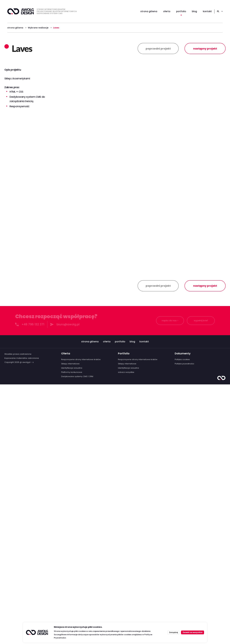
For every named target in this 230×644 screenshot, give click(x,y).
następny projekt (205, 49)
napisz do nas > (170, 580)
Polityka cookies (182, 619)
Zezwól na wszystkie (193, 632)
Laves (56, 28)
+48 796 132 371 (33, 584)
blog (132, 601)
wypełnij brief (201, 580)
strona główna (15, 28)
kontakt (144, 601)
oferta (107, 601)
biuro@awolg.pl (68, 584)
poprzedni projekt (158, 49)
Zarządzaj (173, 632)
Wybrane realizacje (38, 28)
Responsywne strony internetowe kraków (81, 619)
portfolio (120, 601)
